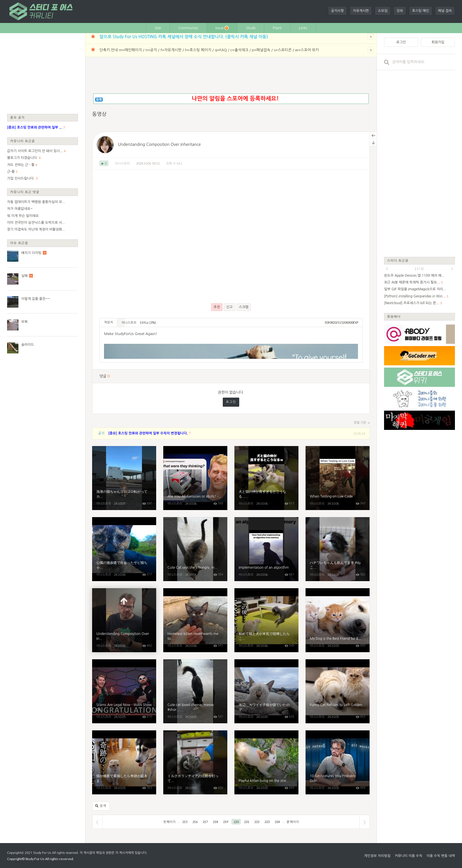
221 (247, 822)
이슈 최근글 (19, 243)
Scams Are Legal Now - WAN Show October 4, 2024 (124, 691)
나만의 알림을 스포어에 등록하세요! (235, 99)
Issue (222, 28)
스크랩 (244, 307)
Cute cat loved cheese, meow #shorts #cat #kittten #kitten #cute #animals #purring (195, 691)
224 (277, 822)
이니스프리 (122, 164)
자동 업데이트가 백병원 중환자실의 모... (36, 202)
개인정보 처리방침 (377, 856)
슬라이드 (28, 345)
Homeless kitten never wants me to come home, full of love (195, 620)
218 (215, 822)
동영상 (99, 114)
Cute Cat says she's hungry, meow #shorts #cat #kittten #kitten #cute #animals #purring (195, 549)
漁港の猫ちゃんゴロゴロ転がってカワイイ (124, 478)
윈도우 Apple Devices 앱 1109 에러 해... (414, 276)
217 (205, 822)
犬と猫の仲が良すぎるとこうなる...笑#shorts (266, 478)
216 (195, 822)
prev (387, 269)
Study (251, 28)
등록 (99, 100)
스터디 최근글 (398, 260)
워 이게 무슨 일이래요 (23, 216)
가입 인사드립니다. (21, 178)
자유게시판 (361, 11)
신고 (229, 307)
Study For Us (42, 853)
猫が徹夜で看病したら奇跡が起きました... (124, 762)
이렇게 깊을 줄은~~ (36, 299)
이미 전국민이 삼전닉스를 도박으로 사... (36, 223)
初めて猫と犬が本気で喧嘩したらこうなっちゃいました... (266, 620)
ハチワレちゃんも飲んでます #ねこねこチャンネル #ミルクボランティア (338, 549)
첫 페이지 (169, 822)
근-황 (11, 172)
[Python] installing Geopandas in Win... (415, 296)
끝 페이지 (293, 822)
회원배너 (394, 316)
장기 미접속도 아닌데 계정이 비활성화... (36, 229)
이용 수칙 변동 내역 (441, 856)
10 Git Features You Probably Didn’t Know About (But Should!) (338, 762)
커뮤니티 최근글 (23, 141)
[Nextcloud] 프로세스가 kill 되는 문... (412, 303)
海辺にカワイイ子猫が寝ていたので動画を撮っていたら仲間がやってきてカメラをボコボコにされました (266, 691)
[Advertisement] (43, 73)
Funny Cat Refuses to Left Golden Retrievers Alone (338, 691)
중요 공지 (18, 117)
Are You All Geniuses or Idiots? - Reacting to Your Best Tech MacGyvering (195, 478)
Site (158, 28)
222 (257, 822)
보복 (25, 322)
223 (267, 822)
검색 (101, 806)
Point (277, 28)
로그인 (231, 402)
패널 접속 (445, 11)
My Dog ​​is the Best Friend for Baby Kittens (338, 620)
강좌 (400, 11)
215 (185, 822)
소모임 (383, 11)
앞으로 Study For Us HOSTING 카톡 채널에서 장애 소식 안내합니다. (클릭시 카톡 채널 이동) (184, 37)
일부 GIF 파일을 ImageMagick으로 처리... (415, 289)
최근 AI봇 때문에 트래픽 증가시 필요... (412, 282)
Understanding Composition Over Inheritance (159, 144)
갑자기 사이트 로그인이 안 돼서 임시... (35, 151)
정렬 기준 (362, 423)
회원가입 (438, 42)
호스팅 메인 (421, 11)
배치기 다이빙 (31, 253)
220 (236, 822)
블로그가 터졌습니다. (23, 158)
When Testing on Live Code (338, 478)
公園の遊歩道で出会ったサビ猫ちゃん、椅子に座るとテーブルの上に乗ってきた (124, 549)
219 (226, 822)
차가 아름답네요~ (20, 209)
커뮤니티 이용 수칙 (409, 856)
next (452, 269)
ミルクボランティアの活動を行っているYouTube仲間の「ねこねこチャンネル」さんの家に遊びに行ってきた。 (195, 762)
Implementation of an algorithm (266, 549)
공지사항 (337, 11)
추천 (217, 307)
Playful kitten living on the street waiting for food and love (266, 762)
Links (303, 28)
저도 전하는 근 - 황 (21, 165)
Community (188, 28)
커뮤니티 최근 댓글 (25, 192)
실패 (25, 276)
